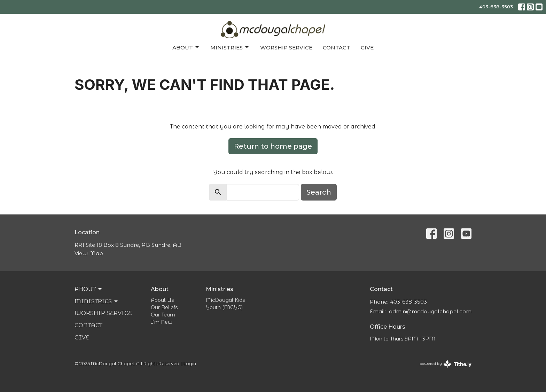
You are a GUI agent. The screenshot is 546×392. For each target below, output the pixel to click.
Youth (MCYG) (224, 307)
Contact (337, 48)
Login (190, 364)
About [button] (89, 289)
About (186, 47)
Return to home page (273, 146)
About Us (162, 300)
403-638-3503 (496, 7)
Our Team (163, 315)
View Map (89, 253)
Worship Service (286, 48)
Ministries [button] (97, 301)
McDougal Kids (225, 300)
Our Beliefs (164, 307)
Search (319, 192)
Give (367, 48)
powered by (446, 364)
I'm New (162, 322)
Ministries (230, 47)
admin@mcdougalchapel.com (430, 311)
